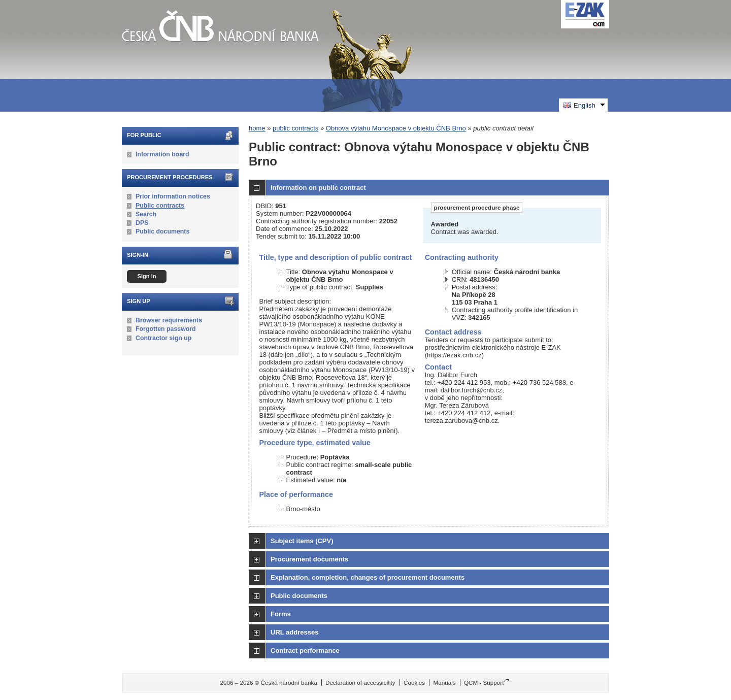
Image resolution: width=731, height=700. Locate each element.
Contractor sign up (163, 338)
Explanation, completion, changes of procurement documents (368, 577)
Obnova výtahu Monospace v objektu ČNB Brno (396, 128)
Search (146, 214)
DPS (142, 223)
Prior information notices (173, 196)
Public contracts (160, 206)
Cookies (414, 682)
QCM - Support (484, 682)
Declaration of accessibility (360, 682)
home (257, 128)
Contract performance (305, 651)
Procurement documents (309, 559)
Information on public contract (318, 188)
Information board (162, 154)
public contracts (295, 128)
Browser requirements (169, 320)
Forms (281, 614)
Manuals (444, 682)
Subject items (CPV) (302, 541)
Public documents (162, 231)
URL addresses (294, 632)
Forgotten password (166, 329)
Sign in (146, 276)
